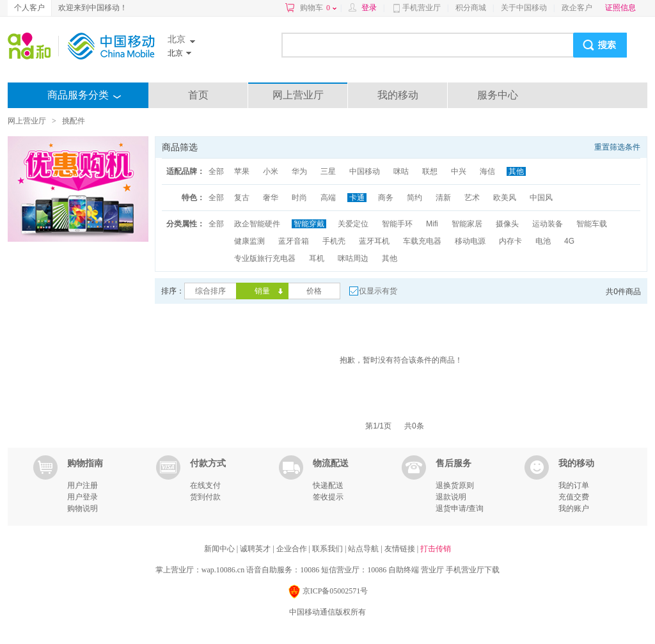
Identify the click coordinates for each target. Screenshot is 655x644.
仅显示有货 (378, 291)
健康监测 (249, 241)
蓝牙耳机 (374, 241)
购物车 (318, 8)
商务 (386, 198)
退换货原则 (455, 485)
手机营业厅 (422, 8)
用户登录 (83, 497)
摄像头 (507, 224)
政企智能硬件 (257, 224)
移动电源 (470, 241)
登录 (369, 8)
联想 (430, 171)
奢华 (271, 198)
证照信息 (620, 8)
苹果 (242, 171)
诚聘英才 (256, 549)
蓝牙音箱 (294, 241)
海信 (487, 171)
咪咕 (401, 171)
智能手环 (397, 224)
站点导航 (364, 549)
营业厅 (432, 570)
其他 (516, 171)
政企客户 (577, 8)
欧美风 (505, 198)
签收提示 (328, 497)
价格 (314, 291)
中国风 (541, 198)
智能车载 (592, 224)
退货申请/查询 (460, 508)
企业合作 (293, 549)
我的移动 (398, 95)
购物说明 (83, 508)
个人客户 (29, 8)
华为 (299, 171)
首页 (198, 95)
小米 (271, 171)
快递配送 (328, 485)
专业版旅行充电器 (265, 258)
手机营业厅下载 (473, 570)
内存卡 (510, 241)
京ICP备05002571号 (328, 592)
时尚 (299, 198)
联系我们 (328, 549)
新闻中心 (220, 549)
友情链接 (401, 549)
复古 (242, 198)
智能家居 (467, 224)
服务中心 (498, 95)
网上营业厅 (298, 95)
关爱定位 (353, 224)
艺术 (472, 198)
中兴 (459, 171)
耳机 (317, 258)
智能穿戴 (309, 224)
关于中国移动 (524, 8)
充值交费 (574, 497)
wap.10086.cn (223, 570)
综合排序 (210, 291)
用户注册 (83, 485)
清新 (443, 198)
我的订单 (574, 485)
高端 (328, 198)
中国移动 (365, 171)
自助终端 (404, 570)
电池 (543, 241)
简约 (414, 198)
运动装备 (548, 224)
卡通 (357, 198)
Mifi (432, 224)
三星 (328, 171)
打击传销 (436, 549)
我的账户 (574, 508)
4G (569, 241)
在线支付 (205, 485)
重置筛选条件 (617, 147)
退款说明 (451, 497)
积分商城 (471, 8)
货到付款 (205, 497)
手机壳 (334, 241)
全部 (216, 171)
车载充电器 (422, 241)
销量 (262, 291)
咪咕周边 (353, 258)
